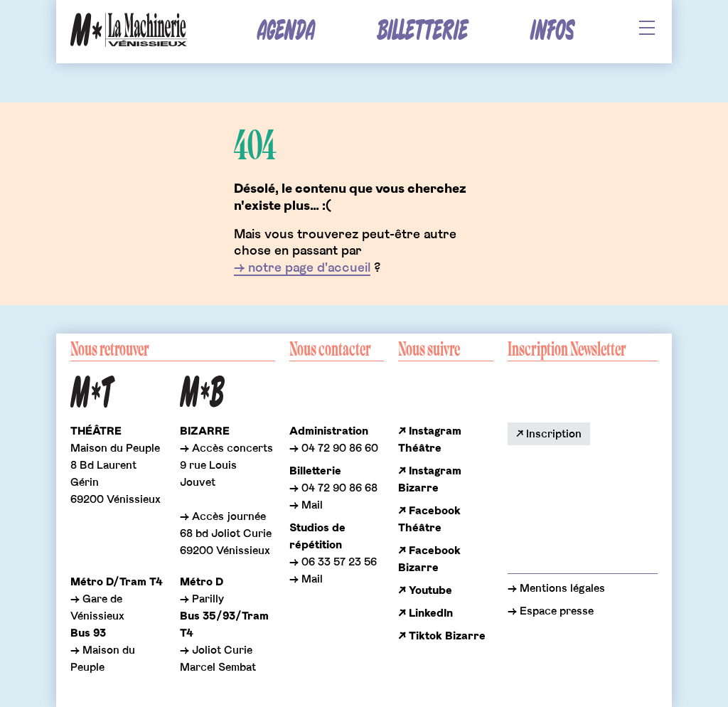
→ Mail (306, 505)
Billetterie (422, 31)
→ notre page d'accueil (302, 268)
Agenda (286, 31)
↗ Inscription (549, 434)
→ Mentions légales (556, 588)
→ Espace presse (551, 611)
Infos (552, 31)
